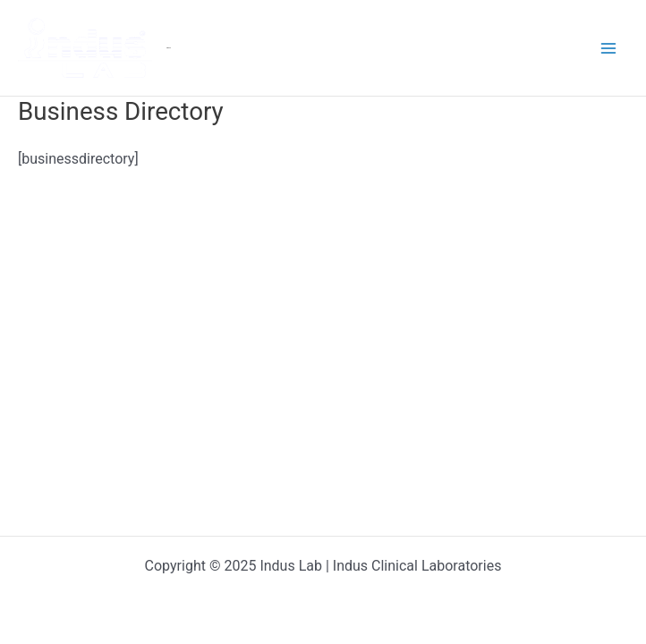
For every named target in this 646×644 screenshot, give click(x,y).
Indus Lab (169, 48)
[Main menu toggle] (608, 48)
